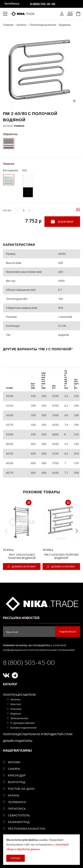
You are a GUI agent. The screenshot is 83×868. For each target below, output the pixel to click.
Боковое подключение (24, 728)
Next (77, 531)
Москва (14, 762)
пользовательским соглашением (54, 650)
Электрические (19, 718)
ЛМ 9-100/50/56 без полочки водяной (22, 556)
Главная (8, 25)
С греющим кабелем (22, 723)
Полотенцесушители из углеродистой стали (38, 734)
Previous (6, 531)
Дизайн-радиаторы (18, 741)
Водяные (65, 25)
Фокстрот (16, 704)
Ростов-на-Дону (21, 789)
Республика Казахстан (27, 828)
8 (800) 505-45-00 (29, 662)
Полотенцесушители (43, 25)
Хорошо (16, 858)
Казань (14, 795)
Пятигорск (17, 809)
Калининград (19, 822)
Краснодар (17, 775)
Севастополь (19, 815)
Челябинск (17, 802)
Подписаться (68, 632)
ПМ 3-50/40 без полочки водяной (61, 556)
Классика (16, 709)
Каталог (22, 25)
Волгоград (17, 782)
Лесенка (15, 699)
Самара (14, 769)
